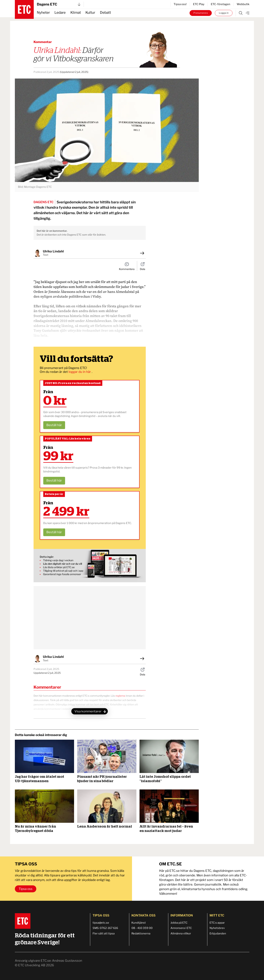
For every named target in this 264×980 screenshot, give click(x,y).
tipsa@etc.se (101, 923)
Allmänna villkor (181, 934)
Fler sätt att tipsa (104, 934)
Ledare (60, 13)
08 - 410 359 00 (142, 928)
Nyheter (43, 13)
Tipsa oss (26, 889)
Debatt (105, 13)
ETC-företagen (221, 4)
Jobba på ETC (179, 923)
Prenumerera (201, 13)
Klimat (76, 13)
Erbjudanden (218, 934)
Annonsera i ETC (181, 928)
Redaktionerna (141, 934)
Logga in (224, 13)
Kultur (90, 13)
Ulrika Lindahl (53, 251)
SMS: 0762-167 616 (105, 928)
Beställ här (54, 425)
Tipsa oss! (180, 4)
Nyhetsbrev (217, 928)
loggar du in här (80, 372)
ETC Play (199, 4)
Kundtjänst (139, 923)
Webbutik (243, 4)
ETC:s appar (217, 923)
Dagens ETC (59, 4)
